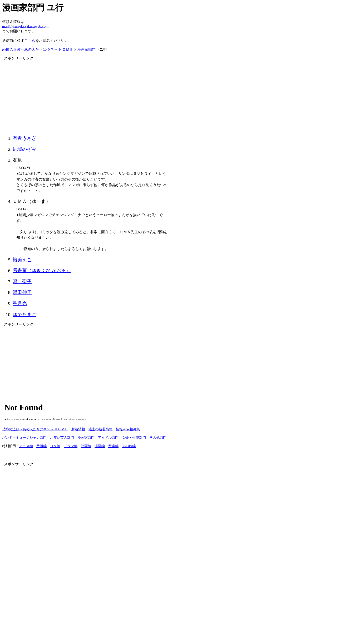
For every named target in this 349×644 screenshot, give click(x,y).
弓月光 (20, 303)
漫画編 (100, 446)
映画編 (86, 446)
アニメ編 (26, 446)
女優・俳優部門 (134, 438)
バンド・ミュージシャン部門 (24, 438)
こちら (30, 41)
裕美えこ (22, 260)
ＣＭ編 (55, 446)
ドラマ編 (71, 446)
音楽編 (113, 446)
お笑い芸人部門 (62, 438)
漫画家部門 (86, 49)
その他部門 (158, 438)
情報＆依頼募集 (128, 429)
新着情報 (78, 429)
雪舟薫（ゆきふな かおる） (42, 271)
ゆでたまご (24, 314)
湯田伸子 (22, 292)
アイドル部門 (108, 438)
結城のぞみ (24, 149)
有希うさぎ (24, 138)
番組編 (41, 446)
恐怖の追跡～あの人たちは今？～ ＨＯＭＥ (38, 49)
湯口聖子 (22, 282)
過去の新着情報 (100, 429)
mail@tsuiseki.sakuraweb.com (25, 26)
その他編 (129, 446)
